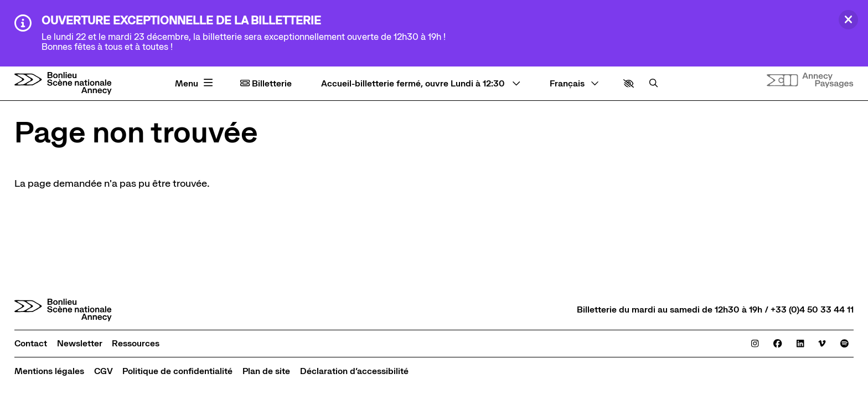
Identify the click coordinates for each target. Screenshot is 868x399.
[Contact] (31, 344)
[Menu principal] (195, 83)
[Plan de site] (266, 371)
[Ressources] (136, 344)
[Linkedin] (800, 344)
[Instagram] (755, 344)
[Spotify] (844, 344)
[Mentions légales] (49, 371)
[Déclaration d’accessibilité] (354, 371)
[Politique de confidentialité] (177, 371)
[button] (629, 83)
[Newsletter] (80, 344)
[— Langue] (574, 84)
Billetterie (266, 84)
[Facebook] (777, 344)
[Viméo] (822, 344)
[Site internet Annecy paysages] (810, 80)
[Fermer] (848, 20)
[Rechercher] (653, 84)
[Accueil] (63, 83)
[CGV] (104, 371)
